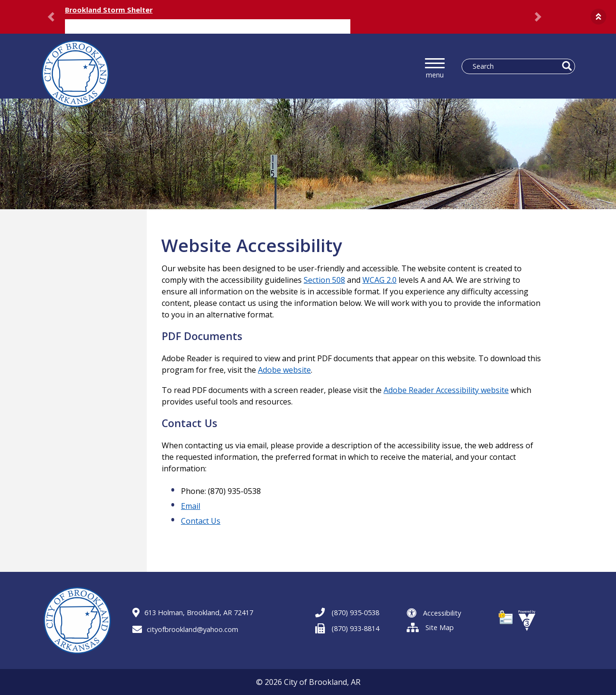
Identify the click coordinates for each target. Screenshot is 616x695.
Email (191, 506)
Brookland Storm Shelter (109, 10)
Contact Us (201, 521)
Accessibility (434, 613)
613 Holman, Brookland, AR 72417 (193, 613)
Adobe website (284, 370)
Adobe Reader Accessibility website (446, 390)
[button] (598, 17)
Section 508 (324, 280)
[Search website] (514, 66)
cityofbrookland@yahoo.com (185, 629)
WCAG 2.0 (379, 280)
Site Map (430, 627)
